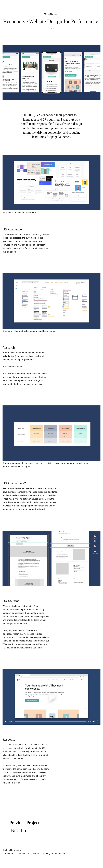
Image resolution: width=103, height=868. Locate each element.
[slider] (50, 721)
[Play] (6, 721)
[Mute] (94, 721)
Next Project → (25, 831)
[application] (51, 697)
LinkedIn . (37, 854)
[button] (51, 697)
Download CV (23, 854)
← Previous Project (22, 823)
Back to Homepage (12, 850)
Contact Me (8, 854)
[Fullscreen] (98, 721)
